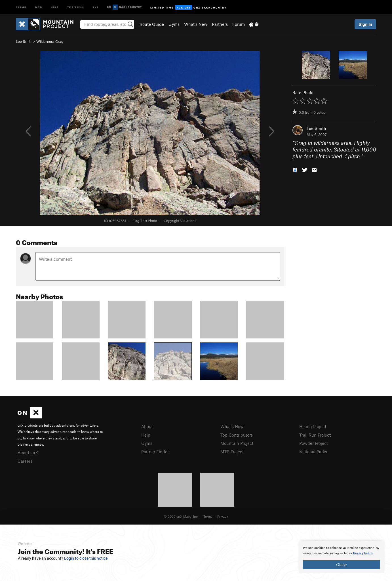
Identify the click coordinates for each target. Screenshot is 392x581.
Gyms (174, 24)
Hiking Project (313, 426)
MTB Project (232, 452)
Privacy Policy (363, 553)
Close (342, 565)
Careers (25, 461)
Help (146, 435)
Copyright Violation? (180, 221)
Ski (95, 7)
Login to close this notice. (86, 558)
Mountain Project (237, 443)
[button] (295, 170)
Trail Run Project (315, 435)
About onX (28, 452)
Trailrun (76, 7)
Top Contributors (237, 435)
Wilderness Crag (50, 41)
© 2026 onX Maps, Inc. (181, 516)
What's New (196, 24)
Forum (239, 24)
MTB (39, 7)
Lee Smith (24, 41)
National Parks (313, 452)
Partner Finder (155, 452)
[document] (342, 557)
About (147, 426)
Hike (55, 7)
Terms (208, 516)
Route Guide (152, 24)
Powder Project (314, 443)
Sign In (365, 24)
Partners (220, 24)
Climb (21, 7)
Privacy (223, 516)
